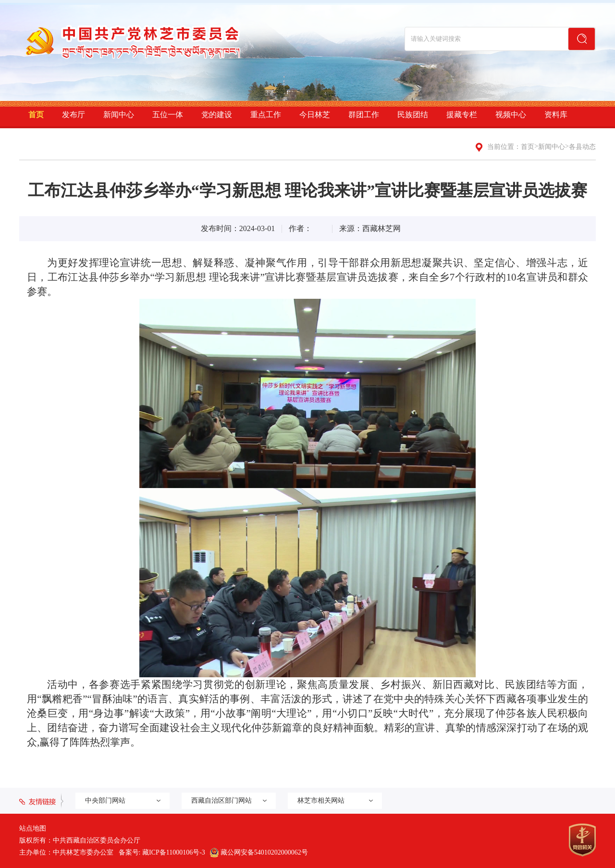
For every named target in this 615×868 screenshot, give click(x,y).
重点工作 (266, 115)
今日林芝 (315, 115)
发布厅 (74, 115)
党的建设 (217, 115)
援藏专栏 (462, 115)
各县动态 (582, 147)
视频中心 (511, 115)
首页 (36, 115)
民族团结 (413, 115)
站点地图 (33, 828)
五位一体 (168, 115)
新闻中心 (119, 115)
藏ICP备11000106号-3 (174, 852)
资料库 (556, 115)
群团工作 (364, 115)
